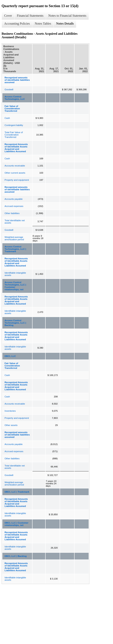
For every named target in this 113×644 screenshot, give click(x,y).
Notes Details (65, 24)
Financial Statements (30, 16)
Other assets (11, 425)
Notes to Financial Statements (67, 16)
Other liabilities (12, 213)
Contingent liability (14, 125)
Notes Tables (43, 24)
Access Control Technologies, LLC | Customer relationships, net (15, 286)
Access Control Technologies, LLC (15, 98)
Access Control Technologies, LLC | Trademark (15, 249)
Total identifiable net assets (15, 222)
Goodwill (9, 89)
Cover (8, 16)
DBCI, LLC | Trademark (17, 492)
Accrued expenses (14, 206)
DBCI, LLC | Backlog (16, 556)
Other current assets (15, 173)
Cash (7, 118)
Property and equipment (17, 180)
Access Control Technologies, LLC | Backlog (15, 323)
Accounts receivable (15, 166)
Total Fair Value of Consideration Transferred (14, 135)
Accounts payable (14, 199)
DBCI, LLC (10, 356)
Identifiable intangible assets (15, 274)
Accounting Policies (17, 24)
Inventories (10, 411)
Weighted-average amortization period (14, 238)
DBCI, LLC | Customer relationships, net (16, 524)
